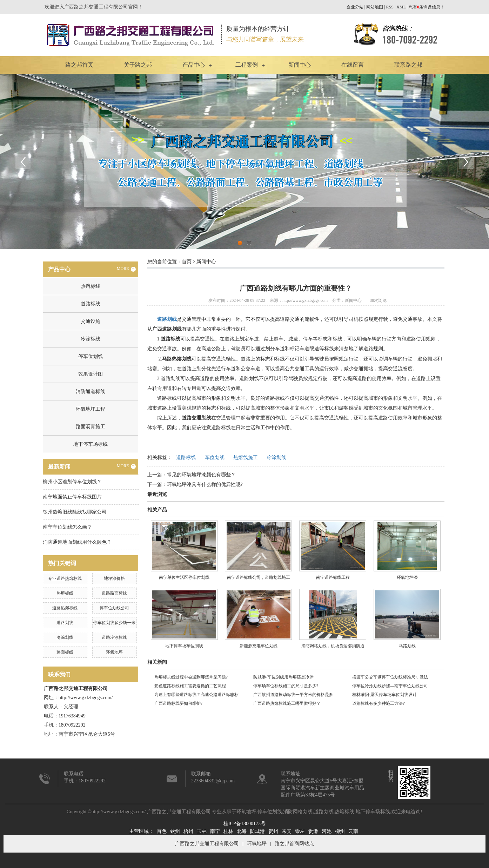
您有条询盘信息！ (427, 7)
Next (466, 161)
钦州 (175, 831)
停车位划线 (91, 356)
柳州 (340, 831)
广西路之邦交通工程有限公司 (207, 844)
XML (401, 7)
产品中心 (194, 65)
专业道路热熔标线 (65, 578)
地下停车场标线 (91, 444)
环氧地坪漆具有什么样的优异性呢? (205, 485)
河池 (327, 831)
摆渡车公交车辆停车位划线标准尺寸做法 (390, 677)
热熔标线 (91, 286)
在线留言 (353, 65)
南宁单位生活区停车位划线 (184, 577)
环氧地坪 (114, 652)
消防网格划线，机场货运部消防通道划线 (333, 648)
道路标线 (91, 304)
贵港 (313, 831)
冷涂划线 (65, 637)
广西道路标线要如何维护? (178, 703)
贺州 (273, 831)
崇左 (300, 831)
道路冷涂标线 (114, 637)
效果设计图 (91, 374)
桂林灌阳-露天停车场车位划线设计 (384, 695)
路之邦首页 (79, 65)
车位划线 (215, 458)
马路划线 (407, 646)
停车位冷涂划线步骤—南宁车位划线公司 (390, 686)
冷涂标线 (91, 339)
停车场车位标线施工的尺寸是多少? (286, 686)
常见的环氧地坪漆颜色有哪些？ (201, 475)
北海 (242, 831)
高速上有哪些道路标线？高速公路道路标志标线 (196, 696)
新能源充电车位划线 (259, 646)
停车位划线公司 (114, 608)
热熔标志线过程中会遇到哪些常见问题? (191, 677)
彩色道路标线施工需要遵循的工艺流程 (190, 686)
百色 (162, 831)
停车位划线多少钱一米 (114, 623)
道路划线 (65, 623)
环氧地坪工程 (91, 409)
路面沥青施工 (91, 427)
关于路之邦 (138, 65)
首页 (187, 262)
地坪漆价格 (114, 578)
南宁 (215, 831)
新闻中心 (300, 65)
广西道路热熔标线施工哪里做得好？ (287, 703)
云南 (353, 831)
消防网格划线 (298, 812)
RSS (390, 7)
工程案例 (247, 65)
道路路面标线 (114, 593)
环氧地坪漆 (407, 577)
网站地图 (375, 7)
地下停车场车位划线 (184, 646)
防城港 (257, 831)
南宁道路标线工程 (333, 577)
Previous (23, 161)
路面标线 (65, 652)
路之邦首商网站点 (294, 844)
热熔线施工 (246, 458)
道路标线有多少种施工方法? (378, 703)
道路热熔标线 (65, 608)
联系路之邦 (408, 65)
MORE (126, 269)
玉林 (202, 831)
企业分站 (355, 7)
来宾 (287, 831)
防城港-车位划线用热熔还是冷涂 (283, 677)
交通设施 (91, 321)
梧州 (188, 831)
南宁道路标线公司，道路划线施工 (259, 577)
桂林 (228, 831)
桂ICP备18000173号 (244, 824)
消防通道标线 (91, 392)
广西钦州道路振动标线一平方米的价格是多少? (293, 696)
